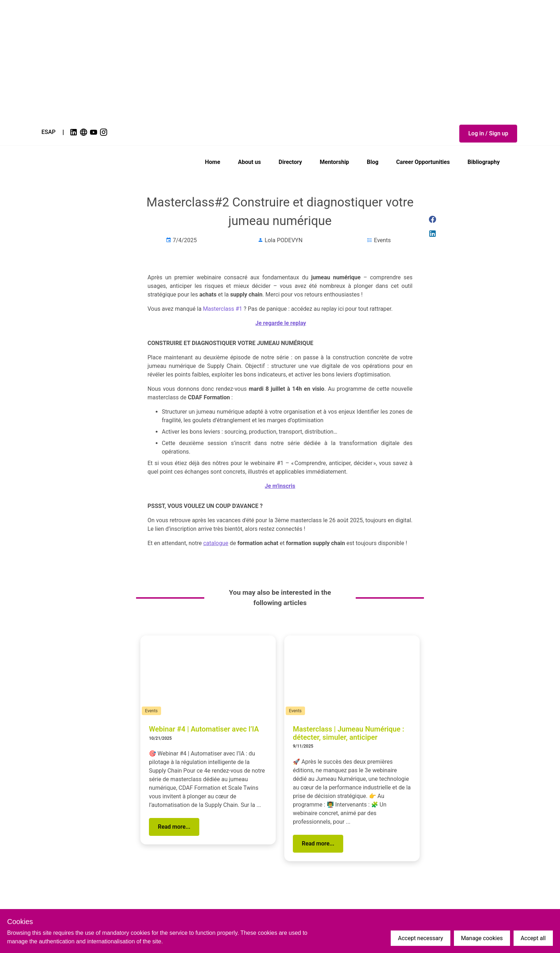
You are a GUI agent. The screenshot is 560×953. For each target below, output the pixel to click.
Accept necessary (420, 938)
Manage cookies (482, 938)
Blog (373, 162)
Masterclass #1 (222, 309)
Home (213, 162)
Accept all (533, 938)
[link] (74, 132)
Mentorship (334, 162)
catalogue (216, 543)
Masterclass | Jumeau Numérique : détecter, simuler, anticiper (349, 733)
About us (249, 162)
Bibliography (484, 162)
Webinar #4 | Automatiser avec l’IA (204, 729)
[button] (488, 134)
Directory (290, 162)
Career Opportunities (423, 162)
